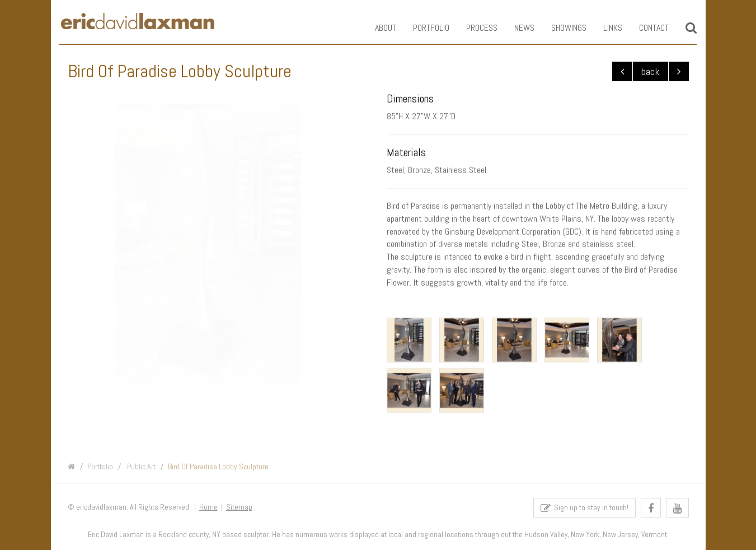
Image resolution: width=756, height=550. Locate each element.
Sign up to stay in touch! (584, 511)
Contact (646, 28)
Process (474, 28)
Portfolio (423, 28)
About (378, 28)
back (651, 72)
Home (208, 510)
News (516, 28)
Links (605, 28)
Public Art (140, 471)
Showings (561, 28)
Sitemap (239, 510)
